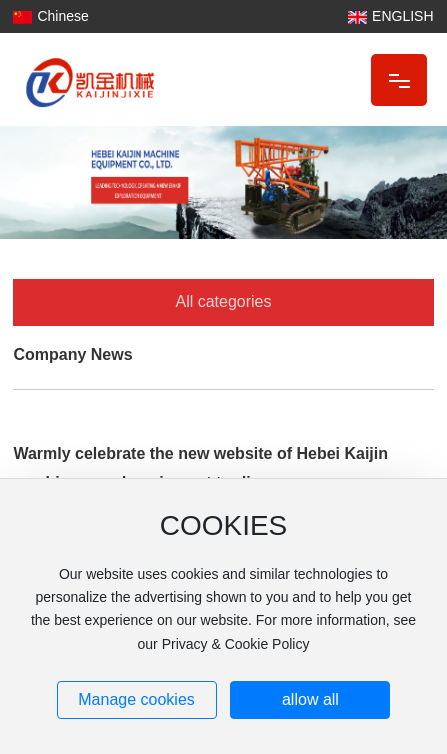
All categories (223, 301)
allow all (310, 699)
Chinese (62, 16)
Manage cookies (136, 699)
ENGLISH (402, 16)
